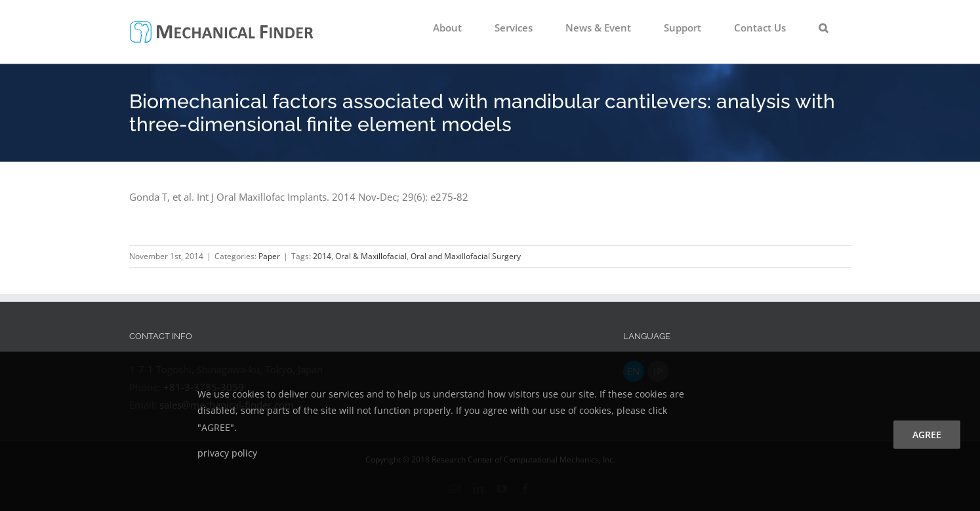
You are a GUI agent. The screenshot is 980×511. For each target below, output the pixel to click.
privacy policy (227, 453)
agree (927, 435)
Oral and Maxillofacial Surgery (466, 256)
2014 (322, 256)
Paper (269, 256)
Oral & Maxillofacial (371, 256)
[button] (823, 28)
